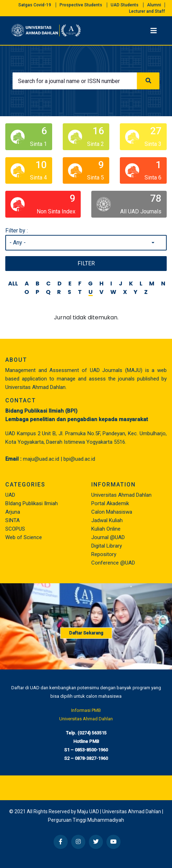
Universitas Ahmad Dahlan (121, 495)
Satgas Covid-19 (35, 5)
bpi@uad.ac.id (79, 459)
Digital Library (107, 546)
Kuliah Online (106, 529)
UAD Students (125, 5)
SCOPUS (15, 529)
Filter (86, 263)
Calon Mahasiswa (112, 512)
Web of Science (24, 537)
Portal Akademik (110, 503)
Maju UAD (88, 811)
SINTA (13, 520)
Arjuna (13, 512)
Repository (104, 554)
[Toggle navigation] (154, 31)
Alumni (154, 5)
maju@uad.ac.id (41, 459)
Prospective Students (81, 5)
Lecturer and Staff (147, 11)
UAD (10, 495)
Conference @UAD (113, 563)
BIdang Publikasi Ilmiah (32, 503)
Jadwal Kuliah (107, 520)
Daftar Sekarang (86, 633)
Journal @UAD (108, 537)
